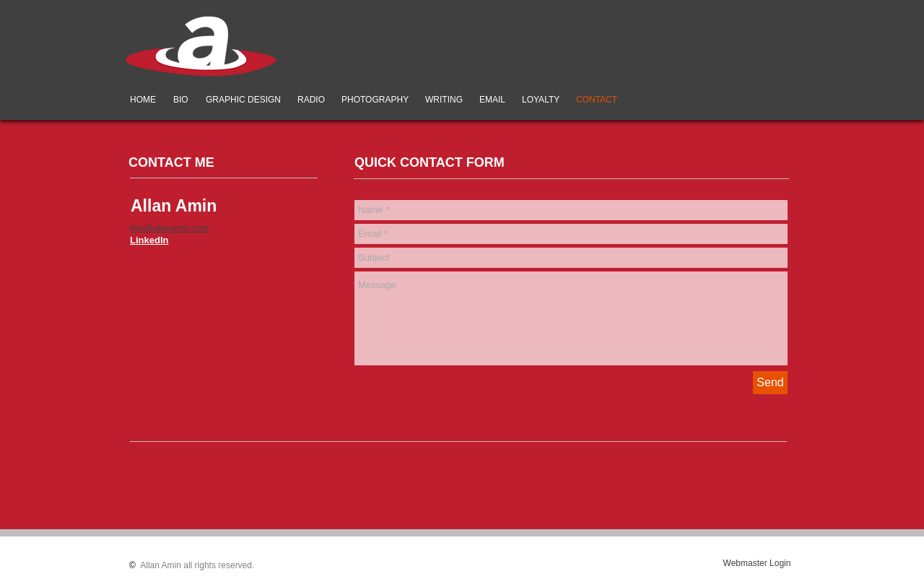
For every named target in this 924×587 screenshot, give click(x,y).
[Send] (770, 383)
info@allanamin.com (169, 228)
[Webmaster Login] (757, 563)
